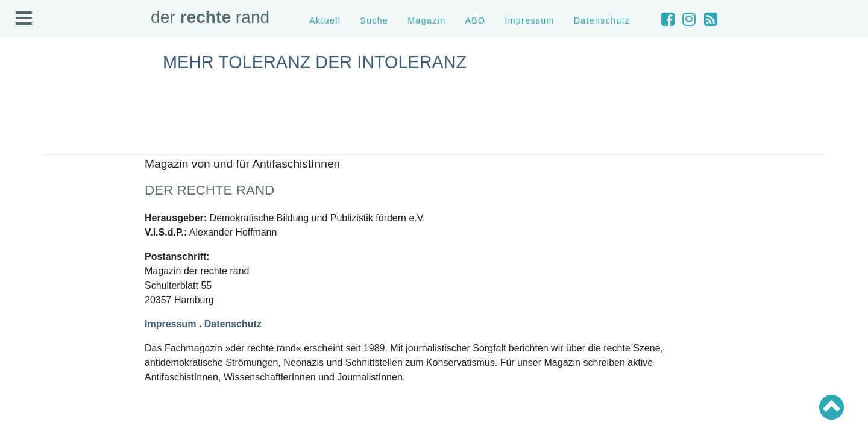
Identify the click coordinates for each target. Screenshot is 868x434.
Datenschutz (602, 20)
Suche (374, 20)
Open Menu (24, 19)
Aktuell (325, 20)
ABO (475, 20)
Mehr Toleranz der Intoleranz (315, 62)
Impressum (529, 20)
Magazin (426, 20)
